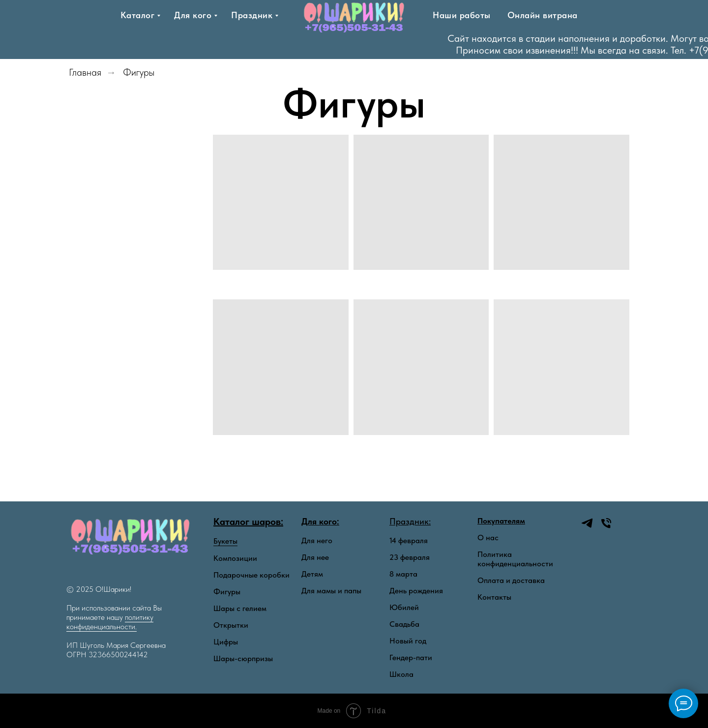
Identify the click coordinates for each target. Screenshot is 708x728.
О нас (488, 538)
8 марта (403, 574)
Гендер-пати (411, 657)
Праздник (252, 15)
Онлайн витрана (543, 15)
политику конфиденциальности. (110, 622)
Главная (85, 72)
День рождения (416, 591)
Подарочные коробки (251, 575)
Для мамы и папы (331, 591)
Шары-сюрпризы (243, 658)
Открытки (231, 625)
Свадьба (404, 624)
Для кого (193, 15)
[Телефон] (606, 527)
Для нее (315, 557)
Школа (401, 674)
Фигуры (139, 72)
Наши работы (462, 15)
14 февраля (409, 540)
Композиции (235, 558)
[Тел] (535, 44)
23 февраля (410, 557)
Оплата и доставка (511, 581)
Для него (317, 540)
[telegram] (516, 44)
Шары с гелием (240, 608)
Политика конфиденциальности (515, 559)
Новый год (408, 641)
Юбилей (404, 607)
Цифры (226, 642)
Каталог (138, 15)
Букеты (225, 541)
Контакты (494, 597)
